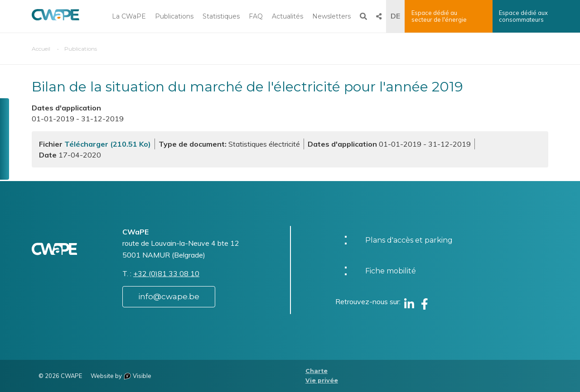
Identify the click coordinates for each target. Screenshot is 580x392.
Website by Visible (121, 376)
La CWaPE (129, 16)
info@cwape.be (169, 296)
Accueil (41, 49)
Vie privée (322, 380)
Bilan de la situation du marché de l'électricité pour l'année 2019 (247, 87)
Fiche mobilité (391, 271)
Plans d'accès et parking (409, 240)
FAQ (256, 16)
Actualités (288, 16)
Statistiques (221, 16)
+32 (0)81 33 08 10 (166, 273)
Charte (317, 371)
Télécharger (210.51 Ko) (108, 144)
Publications (174, 16)
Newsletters (331, 16)
